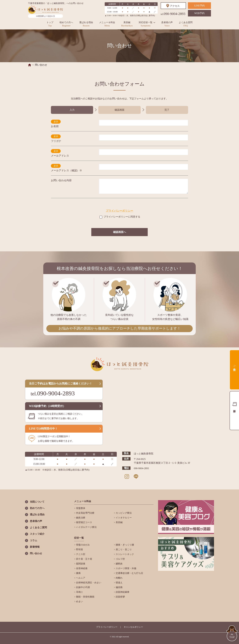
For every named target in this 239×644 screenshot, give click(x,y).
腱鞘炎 (119, 564)
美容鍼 (127, 24)
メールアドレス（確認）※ (66, 170)
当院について (37, 502)
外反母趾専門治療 (88, 513)
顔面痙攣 (120, 597)
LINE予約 (199, 6)
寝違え (119, 583)
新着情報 (35, 547)
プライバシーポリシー (120, 211)
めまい (79, 601)
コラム (34, 540)
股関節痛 (80, 564)
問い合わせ (36, 553)
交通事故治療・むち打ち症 (129, 573)
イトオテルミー (123, 518)
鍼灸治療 (80, 518)
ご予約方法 (235, 365)
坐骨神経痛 (81, 568)
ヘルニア (80, 578)
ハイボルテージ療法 (86, 527)
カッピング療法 (123, 513)
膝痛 (78, 573)
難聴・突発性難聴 (85, 597)
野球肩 (79, 549)
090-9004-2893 (173, 14)
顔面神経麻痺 (122, 592)
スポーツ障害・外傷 (126, 568)
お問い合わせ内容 (61, 180)
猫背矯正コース (84, 522)
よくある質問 (186, 24)
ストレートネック (125, 554)
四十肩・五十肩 (84, 559)
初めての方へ (66, 24)
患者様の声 (167, 24)
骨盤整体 (80, 508)
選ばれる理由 (86, 24)
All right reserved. (122, 637)
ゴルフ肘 (120, 559)
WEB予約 (200, 13)
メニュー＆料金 (107, 24)
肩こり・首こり (123, 549)
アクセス (175, 6)
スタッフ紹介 (37, 534)
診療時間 (234, 411)
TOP (232, 634)
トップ (50, 24)
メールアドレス (60, 156)
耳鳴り (79, 592)
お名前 (55, 126)
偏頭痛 (119, 587)
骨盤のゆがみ (83, 545)
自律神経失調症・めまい (88, 583)
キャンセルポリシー (133, 627)
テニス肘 (80, 554)
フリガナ (56, 141)
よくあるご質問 (38, 527)
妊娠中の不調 (83, 587)
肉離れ (119, 578)
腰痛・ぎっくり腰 (125, 545)
